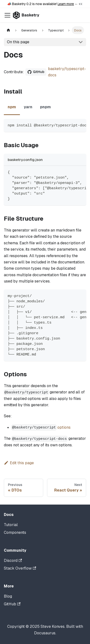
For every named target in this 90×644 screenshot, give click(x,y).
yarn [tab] (28, 107)
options (64, 427)
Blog (8, 596)
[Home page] (8, 30)
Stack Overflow (20, 568)
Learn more (66, 4)
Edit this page (19, 463)
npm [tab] (12, 107)
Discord (13, 561)
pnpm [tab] (45, 107)
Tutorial (11, 525)
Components (15, 532)
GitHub (12, 604)
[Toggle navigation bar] (7, 15)
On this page (18, 42)
